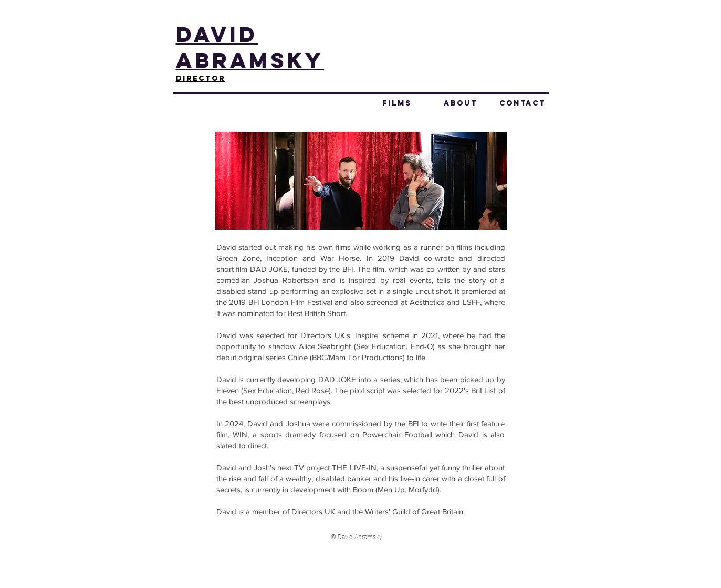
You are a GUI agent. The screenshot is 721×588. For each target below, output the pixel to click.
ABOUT (461, 103)
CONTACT (523, 103)
